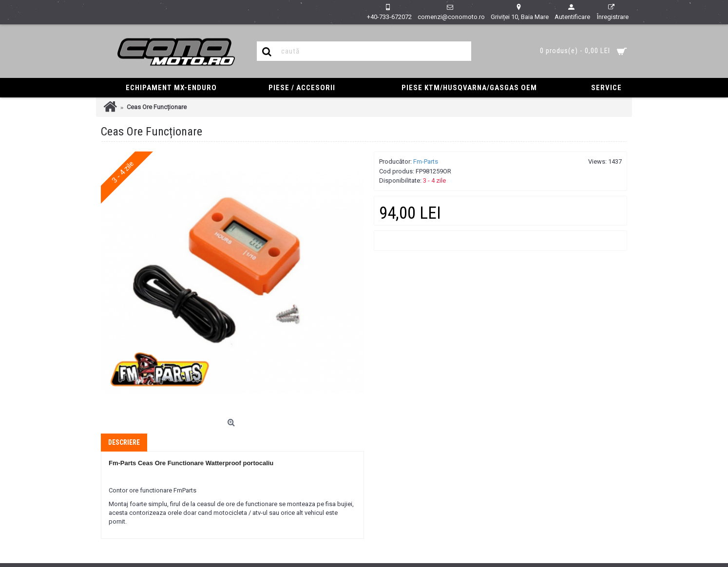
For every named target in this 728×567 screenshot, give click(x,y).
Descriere (124, 442)
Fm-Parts (426, 161)
